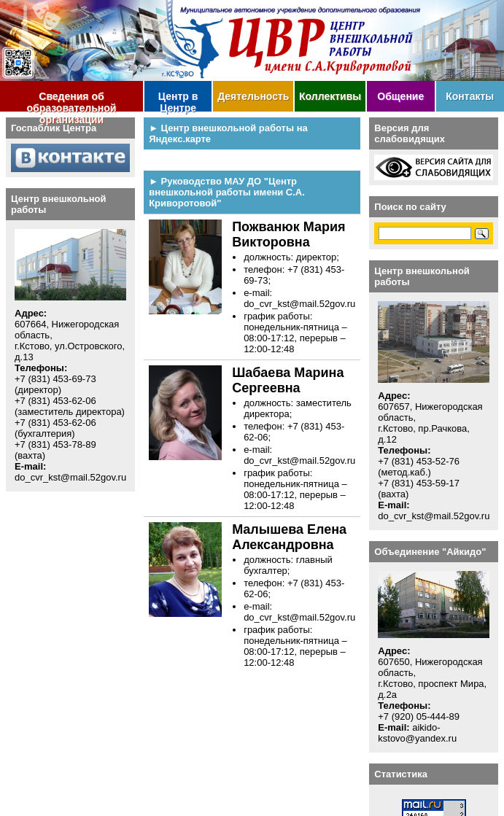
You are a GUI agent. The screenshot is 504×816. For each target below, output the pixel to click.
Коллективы (330, 96)
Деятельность (253, 96)
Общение (400, 96)
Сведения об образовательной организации (72, 101)
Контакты (470, 96)
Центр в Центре (178, 101)
